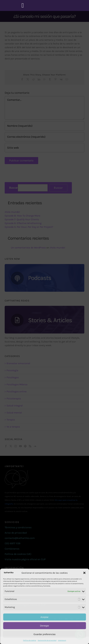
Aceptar (45, 617)
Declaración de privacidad (47, 640)
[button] (84, 573)
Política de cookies (30, 640)
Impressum (62, 640)
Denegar (45, 626)
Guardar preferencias (45, 634)
